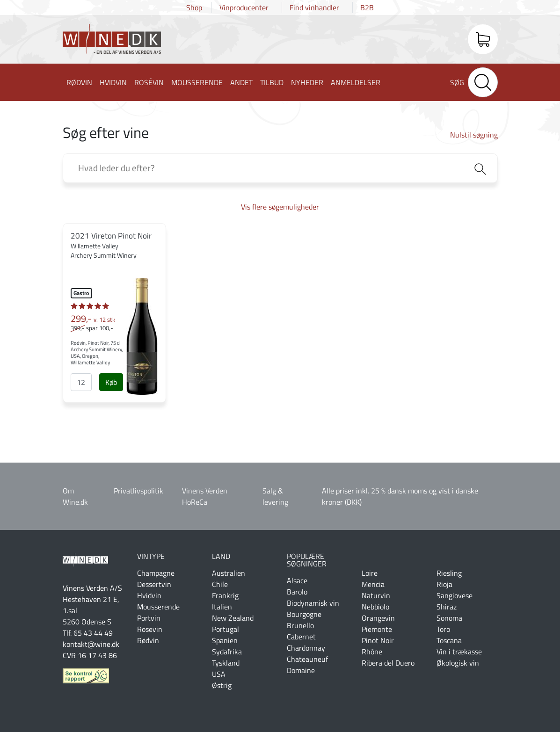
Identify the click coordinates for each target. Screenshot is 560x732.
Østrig (222, 685)
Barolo (297, 592)
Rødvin (79, 82)
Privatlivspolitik (138, 491)
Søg (457, 82)
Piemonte (377, 629)
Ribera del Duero (388, 663)
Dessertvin (154, 584)
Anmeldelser (356, 82)
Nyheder (307, 82)
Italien (222, 607)
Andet (241, 82)
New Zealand (233, 618)
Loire (370, 573)
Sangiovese (455, 595)
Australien (229, 573)
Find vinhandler (314, 7)
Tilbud (272, 82)
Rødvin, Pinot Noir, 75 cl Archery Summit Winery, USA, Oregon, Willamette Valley (97, 353)
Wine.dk (112, 41)
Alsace (297, 580)
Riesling (449, 573)
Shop (194, 7)
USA (219, 674)
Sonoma (449, 618)
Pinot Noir (378, 640)
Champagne (156, 573)
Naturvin (376, 595)
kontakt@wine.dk (91, 644)
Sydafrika (227, 652)
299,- (93, 319)
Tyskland (226, 663)
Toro (443, 629)
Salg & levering (275, 496)
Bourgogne (304, 614)
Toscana (449, 640)
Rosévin (149, 82)
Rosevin (150, 629)
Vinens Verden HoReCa (205, 496)
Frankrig (225, 595)
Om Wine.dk (75, 496)
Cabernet (301, 637)
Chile (220, 584)
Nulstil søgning (474, 135)
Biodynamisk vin (313, 603)
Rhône (372, 652)
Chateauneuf (307, 659)
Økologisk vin (458, 663)
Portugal (225, 629)
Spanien (225, 640)
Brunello (300, 625)
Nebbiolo (375, 607)
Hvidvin (113, 82)
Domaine (301, 670)
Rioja (444, 584)
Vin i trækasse (459, 652)
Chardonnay (306, 648)
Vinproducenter (244, 7)
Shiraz (447, 607)
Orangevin (378, 618)
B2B (367, 7)
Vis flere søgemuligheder (280, 207)
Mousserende (197, 82)
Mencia (373, 584)
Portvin (149, 618)
